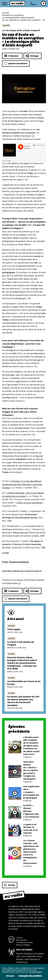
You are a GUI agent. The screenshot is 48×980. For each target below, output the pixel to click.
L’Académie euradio (25, 942)
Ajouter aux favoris (16, 64)
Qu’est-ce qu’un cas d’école (29, 503)
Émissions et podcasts (13, 15)
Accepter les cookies (30, 976)
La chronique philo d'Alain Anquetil (18, 18)
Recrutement (21, 940)
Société (6, 25)
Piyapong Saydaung (19, 562)
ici (19, 583)
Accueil (5, 13)
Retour (10, 885)
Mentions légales (23, 945)
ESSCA (41, 118)
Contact (19, 938)
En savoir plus (36, 972)
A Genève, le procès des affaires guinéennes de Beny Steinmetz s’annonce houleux (22, 484)
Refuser (10, 976)
